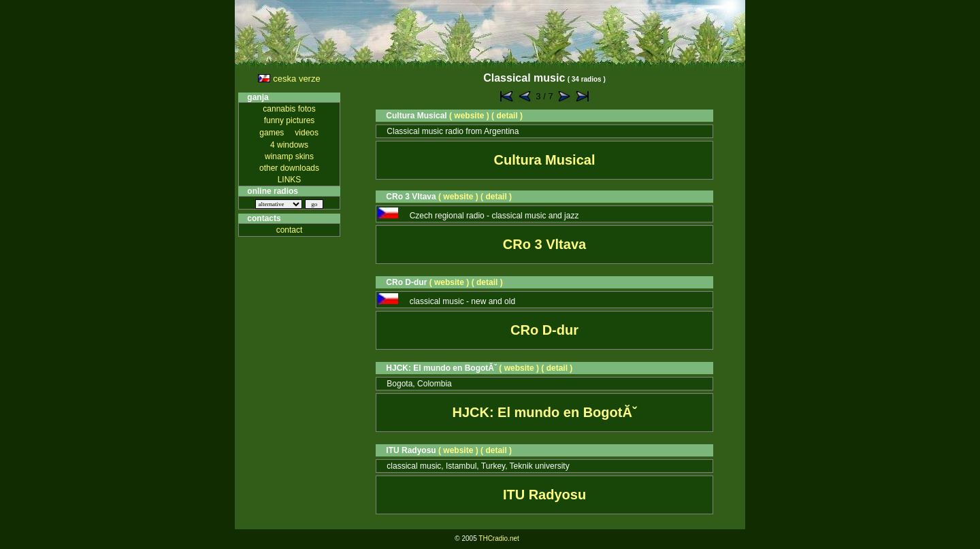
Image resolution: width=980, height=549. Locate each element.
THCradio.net (499, 538)
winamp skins (289, 156)
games (272, 133)
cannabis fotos (289, 109)
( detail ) (507, 116)
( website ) (469, 116)
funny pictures (290, 120)
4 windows (289, 145)
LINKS (290, 180)
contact (290, 230)
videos (307, 133)
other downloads (289, 168)
